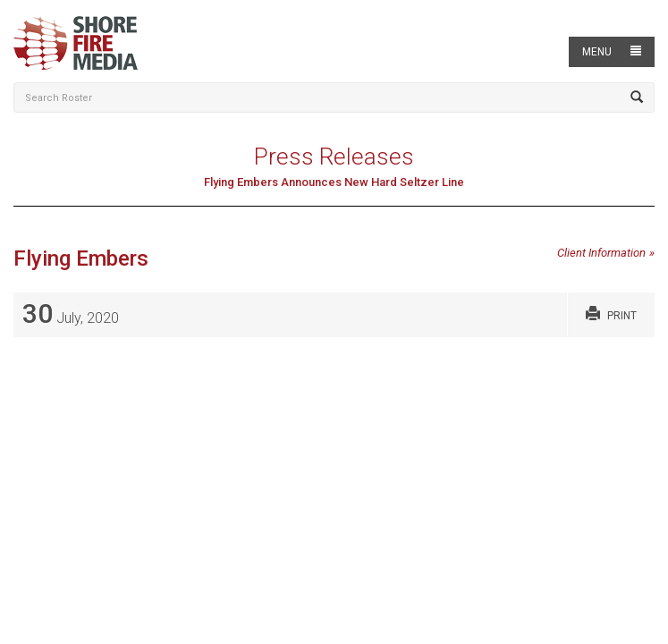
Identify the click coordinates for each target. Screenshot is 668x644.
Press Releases (334, 157)
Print (611, 314)
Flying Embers (81, 258)
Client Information (601, 253)
